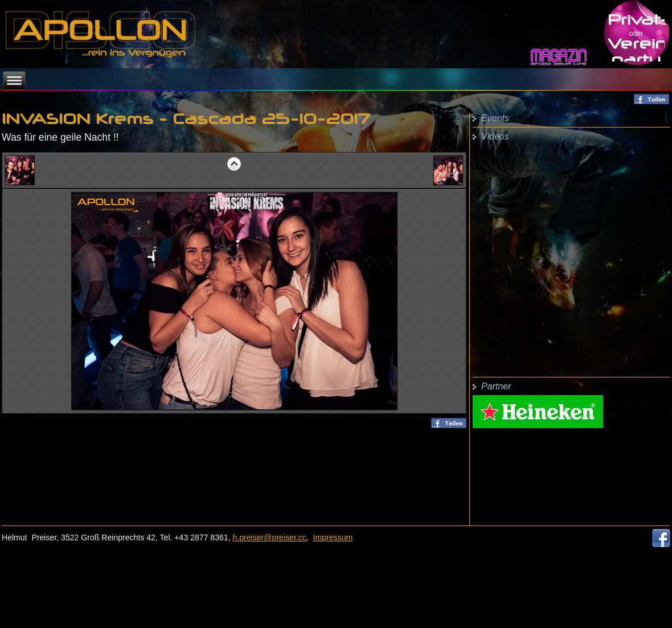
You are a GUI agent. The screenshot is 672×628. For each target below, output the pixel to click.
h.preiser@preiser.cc (270, 537)
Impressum (333, 537)
